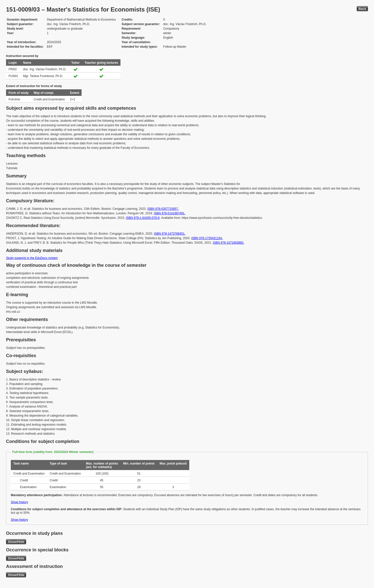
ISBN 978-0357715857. (163, 209)
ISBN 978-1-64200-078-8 (143, 218)
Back (362, 9)
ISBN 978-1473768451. (170, 234)
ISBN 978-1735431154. (207, 238)
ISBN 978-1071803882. (229, 243)
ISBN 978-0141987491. (170, 213)
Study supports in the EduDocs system (32, 258)
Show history (19, 502)
